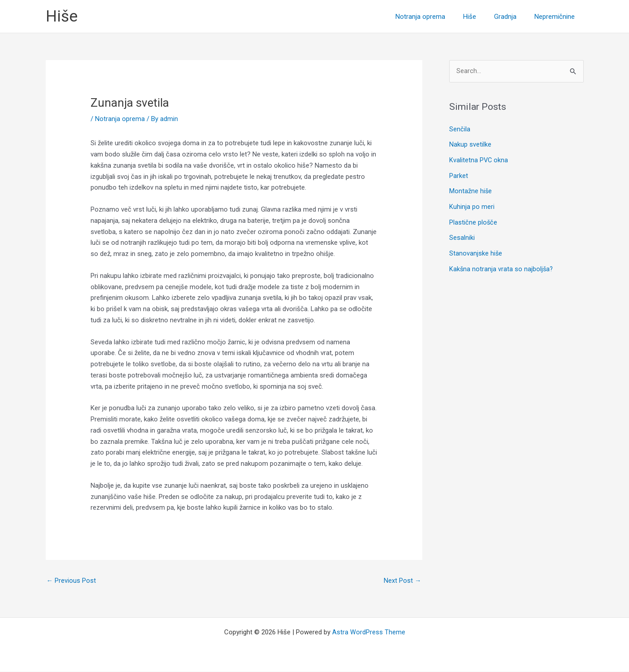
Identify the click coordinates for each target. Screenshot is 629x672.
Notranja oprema (120, 119)
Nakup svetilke (470, 144)
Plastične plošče (473, 220)
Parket (459, 175)
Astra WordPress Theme (369, 633)
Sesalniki (462, 235)
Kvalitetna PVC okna (479, 160)
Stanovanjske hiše (476, 251)
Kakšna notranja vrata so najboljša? (502, 265)
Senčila (460, 130)
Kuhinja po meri (472, 205)
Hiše (62, 16)
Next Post (403, 581)
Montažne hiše (471, 190)
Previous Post (72, 581)
